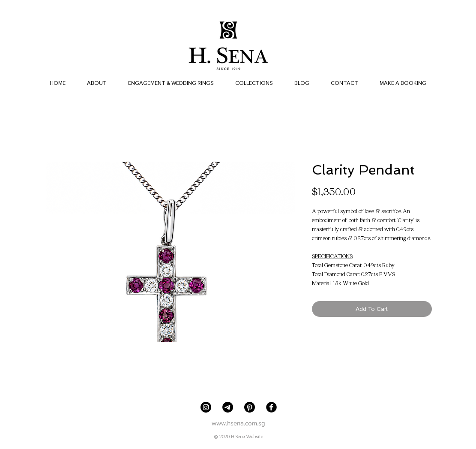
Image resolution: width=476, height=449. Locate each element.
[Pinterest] (250, 407)
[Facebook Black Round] (271, 407)
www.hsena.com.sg (238, 423)
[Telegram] (228, 407)
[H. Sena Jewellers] (206, 407)
